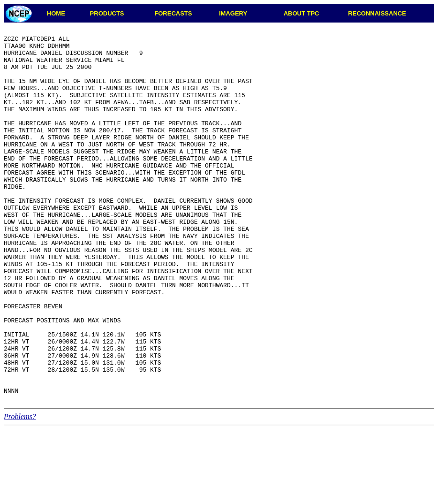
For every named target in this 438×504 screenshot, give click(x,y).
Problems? (20, 491)
